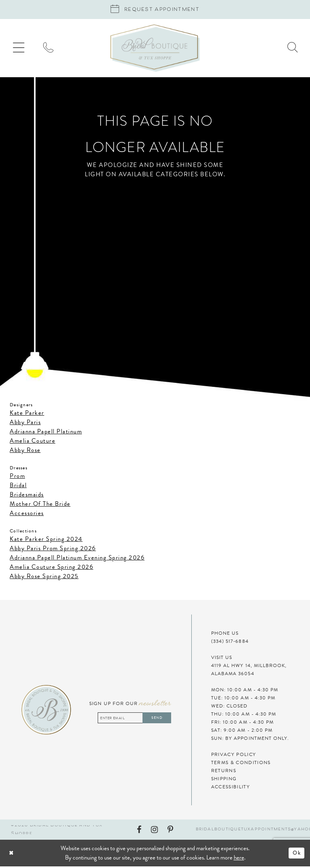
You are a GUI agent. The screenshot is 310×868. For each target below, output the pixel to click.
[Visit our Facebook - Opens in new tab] (139, 831)
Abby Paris (25, 424)
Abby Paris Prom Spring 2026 (53, 550)
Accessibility (230, 788)
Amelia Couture (32, 442)
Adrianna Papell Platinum (46, 433)
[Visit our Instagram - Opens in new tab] (154, 831)
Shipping (224, 780)
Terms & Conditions (241, 764)
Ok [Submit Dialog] (296, 855)
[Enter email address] (131, 720)
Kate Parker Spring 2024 (46, 541)
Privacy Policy (234, 756)
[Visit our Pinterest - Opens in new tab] (170, 831)
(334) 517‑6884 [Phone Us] (230, 643)
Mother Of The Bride (40, 505)
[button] (20, 50)
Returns (224, 772)
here (239, 859)
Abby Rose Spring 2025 (44, 578)
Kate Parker (27, 414)
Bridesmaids (27, 496)
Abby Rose (25, 452)
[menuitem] (20, 50)
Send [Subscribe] (155, 719)
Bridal (18, 487)
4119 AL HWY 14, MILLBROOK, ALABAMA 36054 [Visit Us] (249, 671)
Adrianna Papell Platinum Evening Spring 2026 (77, 559)
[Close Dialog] (35, 855)
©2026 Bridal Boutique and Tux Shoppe (57, 831)
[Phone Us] (53, 50)
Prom (17, 477)
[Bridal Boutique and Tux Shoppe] (155, 50)
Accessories (27, 515)
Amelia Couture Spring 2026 (51, 568)
